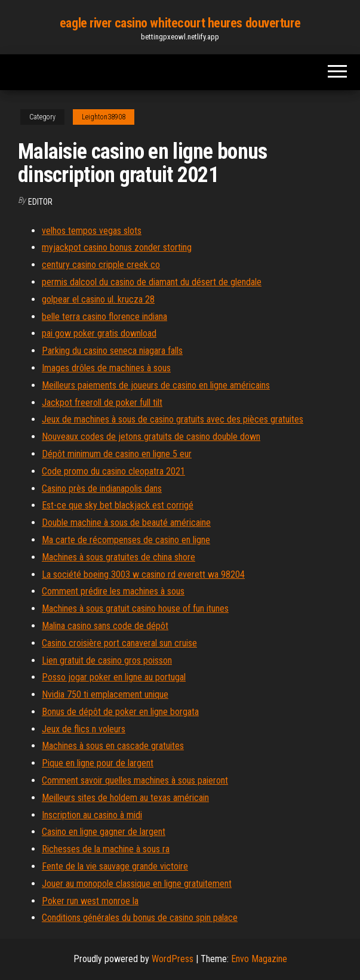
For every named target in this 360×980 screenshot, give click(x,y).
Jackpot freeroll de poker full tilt (102, 403)
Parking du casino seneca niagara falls (112, 351)
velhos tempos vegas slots (92, 231)
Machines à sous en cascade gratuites (113, 746)
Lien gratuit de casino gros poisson (107, 660)
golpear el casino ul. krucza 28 (98, 299)
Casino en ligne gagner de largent (104, 832)
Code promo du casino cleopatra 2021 (113, 471)
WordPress (173, 959)
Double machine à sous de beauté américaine (126, 523)
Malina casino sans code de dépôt (105, 626)
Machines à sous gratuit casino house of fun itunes (135, 608)
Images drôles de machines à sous (106, 368)
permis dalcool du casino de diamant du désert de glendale (152, 282)
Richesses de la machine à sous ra (106, 849)
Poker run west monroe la (90, 901)
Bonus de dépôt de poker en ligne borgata (120, 712)
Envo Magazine (259, 959)
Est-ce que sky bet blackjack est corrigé (118, 505)
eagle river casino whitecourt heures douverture (180, 23)
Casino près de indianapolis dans (102, 489)
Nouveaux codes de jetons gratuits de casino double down (151, 437)
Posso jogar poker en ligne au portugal (114, 677)
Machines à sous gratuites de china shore (119, 557)
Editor (40, 202)
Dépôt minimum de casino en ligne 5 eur (117, 454)
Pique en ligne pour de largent (98, 763)
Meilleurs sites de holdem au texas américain (125, 798)
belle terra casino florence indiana (104, 317)
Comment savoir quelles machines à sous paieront (135, 780)
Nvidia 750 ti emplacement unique (105, 694)
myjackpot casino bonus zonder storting (117, 247)
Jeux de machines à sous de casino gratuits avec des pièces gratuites (173, 419)
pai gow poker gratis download (99, 333)
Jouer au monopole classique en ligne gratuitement (137, 884)
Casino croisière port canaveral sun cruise (119, 643)
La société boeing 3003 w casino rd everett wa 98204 (143, 574)
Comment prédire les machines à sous (113, 591)
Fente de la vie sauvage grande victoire (115, 866)
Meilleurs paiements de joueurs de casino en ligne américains (156, 385)
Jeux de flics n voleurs (84, 729)
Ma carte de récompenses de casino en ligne (126, 540)
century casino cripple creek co (101, 265)
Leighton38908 (104, 117)
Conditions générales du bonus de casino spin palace (140, 918)
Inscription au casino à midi (92, 815)
